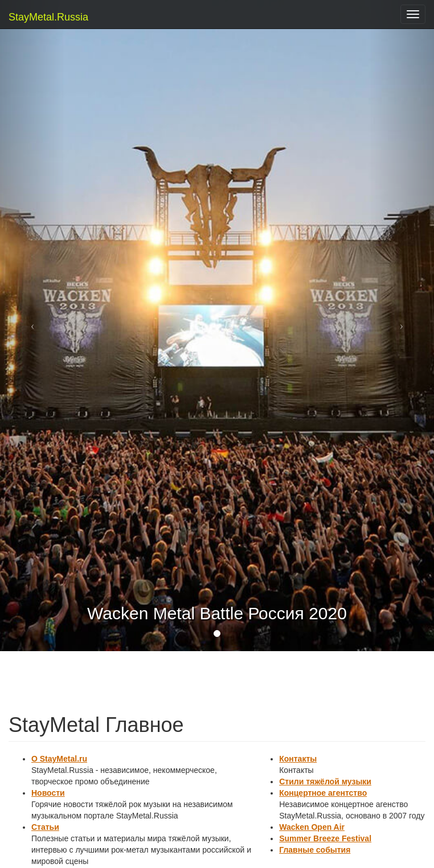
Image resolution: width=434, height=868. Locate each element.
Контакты (298, 759)
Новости (48, 793)
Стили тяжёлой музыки (325, 781)
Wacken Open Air (312, 827)
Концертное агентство (323, 793)
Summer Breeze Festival (325, 838)
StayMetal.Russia (33, 17)
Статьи (45, 827)
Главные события (315, 850)
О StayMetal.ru (59, 759)
